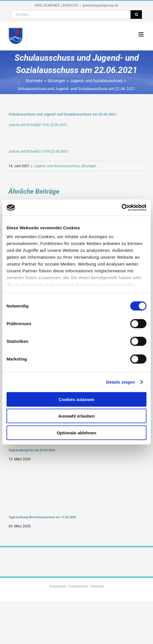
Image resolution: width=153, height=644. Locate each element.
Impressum (58, 586)
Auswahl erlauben (77, 416)
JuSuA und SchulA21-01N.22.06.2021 (38, 151)
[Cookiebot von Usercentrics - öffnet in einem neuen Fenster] (122, 208)
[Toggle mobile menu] (141, 34)
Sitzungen (89, 166)
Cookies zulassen (77, 399)
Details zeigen (120, 382)
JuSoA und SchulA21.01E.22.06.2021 (38, 125)
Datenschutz (79, 586)
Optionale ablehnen (76, 433)
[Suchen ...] (71, 15)
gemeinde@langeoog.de (100, 5)
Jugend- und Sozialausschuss (57, 166)
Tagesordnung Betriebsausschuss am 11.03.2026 (42, 517)
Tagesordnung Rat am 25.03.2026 (32, 450)
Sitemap (97, 586)
